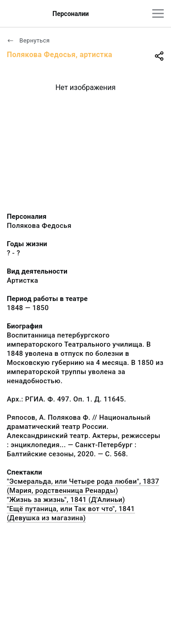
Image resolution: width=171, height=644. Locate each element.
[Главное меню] (158, 13)
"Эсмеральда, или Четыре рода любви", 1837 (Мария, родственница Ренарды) (83, 486)
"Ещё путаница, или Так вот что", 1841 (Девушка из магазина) (71, 513)
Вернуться (28, 40)
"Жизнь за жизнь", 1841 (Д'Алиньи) (66, 500)
